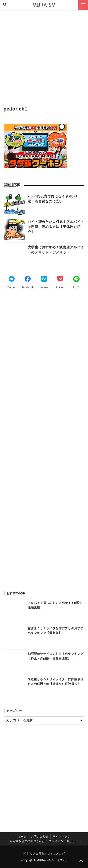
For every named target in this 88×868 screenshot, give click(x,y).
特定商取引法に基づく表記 (27, 841)
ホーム (22, 837)
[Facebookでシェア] (28, 280)
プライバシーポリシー (63, 841)
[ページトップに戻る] (81, 861)
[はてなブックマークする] (44, 280)
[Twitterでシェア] (12, 280)
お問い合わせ (40, 837)
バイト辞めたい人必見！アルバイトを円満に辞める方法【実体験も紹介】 (56, 227)
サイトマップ (61, 837)
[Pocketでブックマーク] (60, 280)
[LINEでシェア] (76, 280)
